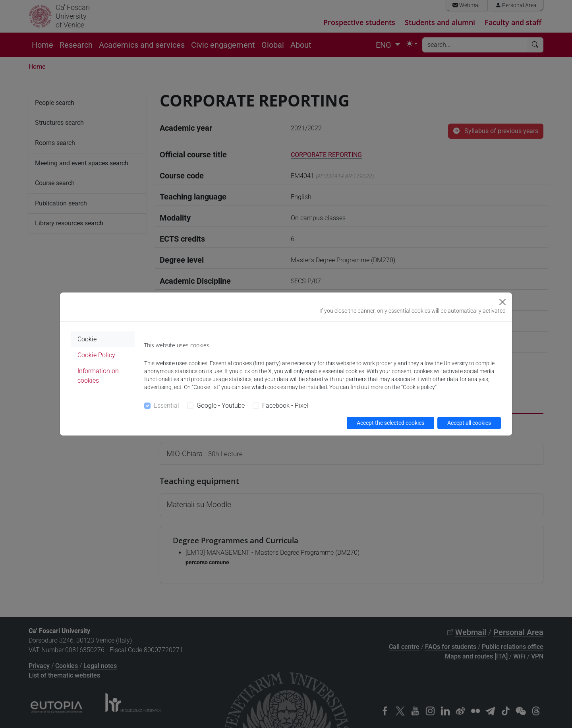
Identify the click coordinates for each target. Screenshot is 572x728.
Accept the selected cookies (390, 423)
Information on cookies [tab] (98, 376)
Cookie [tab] (87, 339)
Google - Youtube (221, 406)
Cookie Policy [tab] (96, 355)
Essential (166, 406)
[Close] (502, 302)
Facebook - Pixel (285, 406)
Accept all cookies (469, 423)
